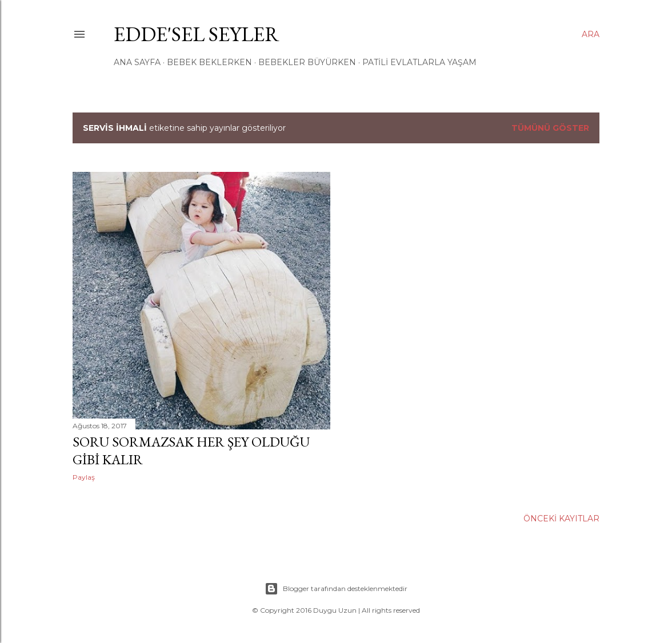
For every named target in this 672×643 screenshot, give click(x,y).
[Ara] (591, 34)
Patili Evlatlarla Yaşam (419, 62)
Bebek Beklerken (209, 62)
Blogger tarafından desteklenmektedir (336, 589)
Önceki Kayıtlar (561, 519)
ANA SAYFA (137, 62)
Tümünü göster (550, 128)
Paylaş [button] (84, 477)
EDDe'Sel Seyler (197, 34)
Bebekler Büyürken (307, 62)
